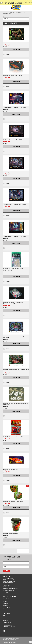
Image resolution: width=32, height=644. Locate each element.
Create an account (11, 608)
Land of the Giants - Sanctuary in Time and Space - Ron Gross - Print (16, 337)
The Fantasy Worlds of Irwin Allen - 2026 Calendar (15, 108)
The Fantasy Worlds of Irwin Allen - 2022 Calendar (15, 237)
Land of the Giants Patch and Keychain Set (13, 437)
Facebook (4, 631)
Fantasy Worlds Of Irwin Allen (16, 12)
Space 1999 (5, 593)
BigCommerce (13, 643)
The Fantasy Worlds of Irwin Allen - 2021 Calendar (15, 204)
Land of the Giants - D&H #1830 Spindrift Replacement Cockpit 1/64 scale (16, 270)
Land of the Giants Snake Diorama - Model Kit (14, 43)
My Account (5, 603)
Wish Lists (5, 601)
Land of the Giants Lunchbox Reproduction (13, 501)
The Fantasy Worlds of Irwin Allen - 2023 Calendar (15, 172)
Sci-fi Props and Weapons (8, 591)
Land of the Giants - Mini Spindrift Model (12, 75)
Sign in (4, 608)
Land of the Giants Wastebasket (11, 534)
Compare (8, 54)
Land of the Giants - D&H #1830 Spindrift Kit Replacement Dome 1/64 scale (13, 303)
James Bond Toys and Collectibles (10, 588)
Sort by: (4, 17)
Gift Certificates (6, 599)
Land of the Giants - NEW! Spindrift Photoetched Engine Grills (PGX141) (16, 404)
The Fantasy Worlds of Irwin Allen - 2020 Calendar (15, 140)
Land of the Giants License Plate (11, 469)
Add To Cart (16, 50)
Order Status (5, 606)
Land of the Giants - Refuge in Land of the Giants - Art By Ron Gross (16, 370)
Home (5, 12)
